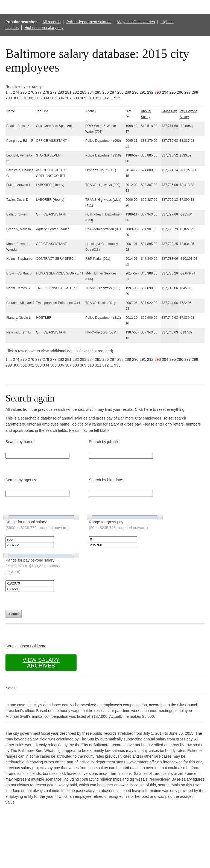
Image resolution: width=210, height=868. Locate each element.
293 (158, 92)
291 (143, 92)
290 (135, 92)
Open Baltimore (33, 646)
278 (46, 92)
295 (173, 92)
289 (128, 92)
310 (91, 98)
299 (9, 98)
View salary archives (41, 663)
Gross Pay (169, 111)
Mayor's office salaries (136, 22)
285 (98, 92)
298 (195, 92)
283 (83, 92)
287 (113, 92)
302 (31, 98)
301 (24, 98)
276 (31, 92)
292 (150, 92)
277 (38, 92)
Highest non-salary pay (44, 28)
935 (117, 98)
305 (53, 98)
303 (38, 98)
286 (105, 92)
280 (61, 92)
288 (120, 92)
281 (68, 92)
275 (24, 92)
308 (76, 98)
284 (91, 92)
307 (68, 98)
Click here (143, 409)
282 (76, 92)
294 (165, 92)
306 (61, 98)
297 (187, 92)
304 (46, 98)
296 (180, 92)
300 (16, 98)
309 (83, 98)
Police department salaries (89, 22)
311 (98, 98)
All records (51, 22)
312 (105, 98)
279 (53, 92)
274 (16, 92)
